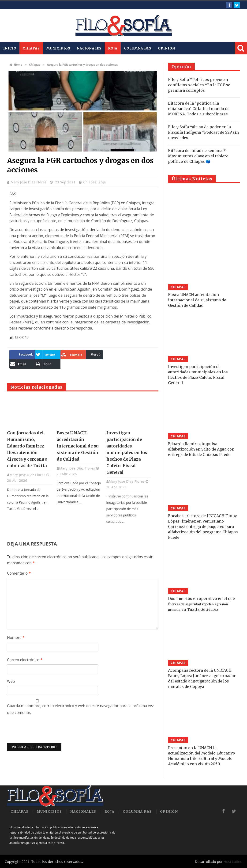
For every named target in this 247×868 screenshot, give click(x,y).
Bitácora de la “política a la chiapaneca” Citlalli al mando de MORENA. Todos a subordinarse (199, 109)
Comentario (19, 573)
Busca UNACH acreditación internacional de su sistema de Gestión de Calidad (78, 446)
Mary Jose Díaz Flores (29, 182)
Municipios (58, 48)
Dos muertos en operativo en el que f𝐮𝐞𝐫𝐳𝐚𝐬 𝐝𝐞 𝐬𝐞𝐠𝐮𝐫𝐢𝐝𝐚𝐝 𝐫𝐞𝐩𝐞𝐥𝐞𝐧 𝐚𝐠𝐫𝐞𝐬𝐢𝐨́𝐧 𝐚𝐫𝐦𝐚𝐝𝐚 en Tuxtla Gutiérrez (201, 604)
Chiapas (31, 48)
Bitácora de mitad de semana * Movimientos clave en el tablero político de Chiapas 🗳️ (198, 156)
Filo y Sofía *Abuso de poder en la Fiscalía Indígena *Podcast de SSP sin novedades (203, 132)
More (95, 354)
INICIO (10, 48)
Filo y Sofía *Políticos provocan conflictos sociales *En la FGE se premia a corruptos (199, 85)
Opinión (166, 48)
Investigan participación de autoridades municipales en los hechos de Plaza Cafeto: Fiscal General (127, 453)
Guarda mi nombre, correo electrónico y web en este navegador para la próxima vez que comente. (80, 709)
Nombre (16, 637)
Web (11, 681)
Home (16, 65)
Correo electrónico (25, 660)
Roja (113, 48)
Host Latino (233, 861)
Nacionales (89, 48)
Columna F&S (138, 48)
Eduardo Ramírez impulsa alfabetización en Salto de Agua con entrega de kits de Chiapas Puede (201, 449)
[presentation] (43, 732)
